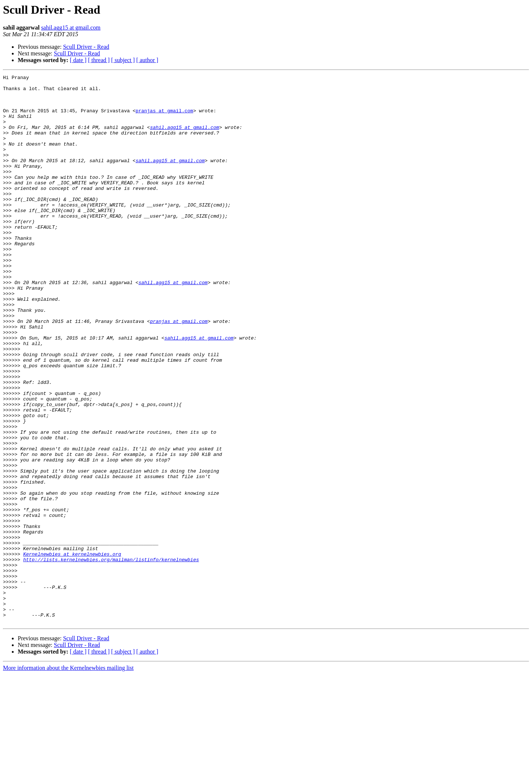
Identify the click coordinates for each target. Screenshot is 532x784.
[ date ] (78, 60)
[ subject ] (123, 60)
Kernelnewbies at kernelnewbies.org (72, 650)
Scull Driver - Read (86, 47)
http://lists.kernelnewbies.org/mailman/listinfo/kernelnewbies (111, 657)
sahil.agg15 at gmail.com (71, 28)
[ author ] (147, 60)
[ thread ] (99, 60)
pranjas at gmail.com (164, 118)
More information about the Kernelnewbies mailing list (68, 778)
